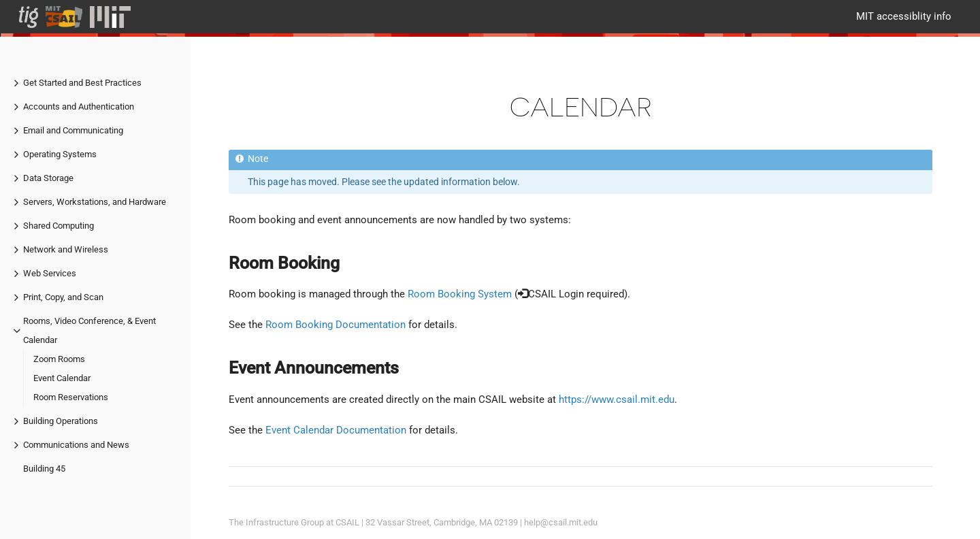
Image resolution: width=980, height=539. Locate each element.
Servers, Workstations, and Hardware (95, 202)
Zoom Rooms (59, 359)
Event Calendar (62, 378)
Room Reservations (71, 397)
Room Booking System (460, 294)
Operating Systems (60, 154)
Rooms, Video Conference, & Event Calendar (89, 330)
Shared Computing (59, 226)
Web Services (50, 273)
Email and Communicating (73, 130)
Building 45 (44, 469)
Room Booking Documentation (336, 325)
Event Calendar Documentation (336, 430)
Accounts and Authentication (79, 107)
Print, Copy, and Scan (63, 297)
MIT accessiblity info (904, 16)
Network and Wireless (66, 249)
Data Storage (48, 178)
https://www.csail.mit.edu (617, 399)
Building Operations (61, 421)
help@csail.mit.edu (561, 522)
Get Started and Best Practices (82, 83)
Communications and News (76, 445)
